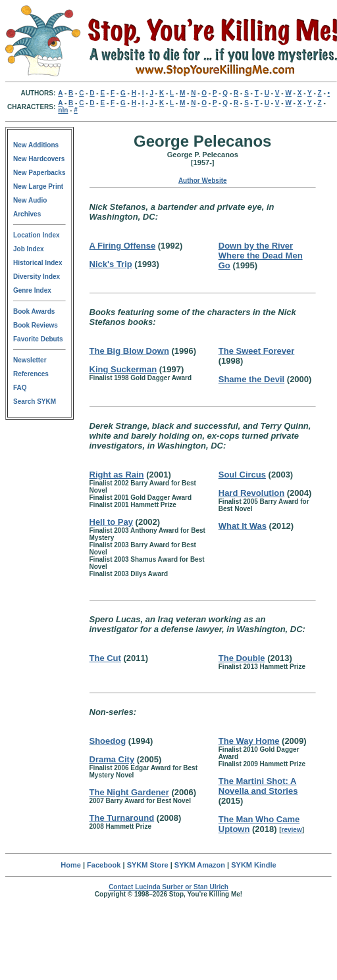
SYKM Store (148, 865)
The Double (242, 658)
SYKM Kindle (253, 865)
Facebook (104, 865)
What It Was (243, 526)
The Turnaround (122, 818)
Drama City (112, 759)
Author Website (203, 181)
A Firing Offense (123, 246)
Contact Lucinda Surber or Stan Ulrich (168, 887)
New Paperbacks (39, 173)
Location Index (37, 235)
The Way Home (249, 741)
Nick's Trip (111, 264)
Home (71, 865)
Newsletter (30, 360)
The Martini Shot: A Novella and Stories (258, 786)
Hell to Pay (111, 522)
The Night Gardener (129, 792)
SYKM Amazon (200, 865)
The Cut (105, 658)
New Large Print (38, 186)
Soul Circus (242, 475)
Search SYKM (35, 402)
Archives (27, 214)
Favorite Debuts (38, 339)
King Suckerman (123, 369)
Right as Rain (117, 475)
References (31, 374)
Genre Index (32, 290)
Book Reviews (36, 325)
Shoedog (108, 741)
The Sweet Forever (257, 351)
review (292, 830)
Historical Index (38, 263)
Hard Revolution (251, 493)
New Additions (36, 145)
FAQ (20, 388)
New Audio (30, 200)
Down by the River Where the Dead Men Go (261, 256)
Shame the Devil (251, 379)
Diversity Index (37, 277)
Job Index (29, 249)
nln (63, 110)
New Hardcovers (39, 159)
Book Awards (34, 311)
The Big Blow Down (129, 351)
